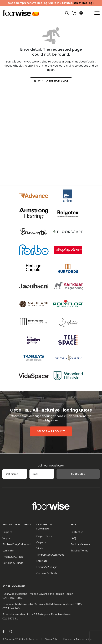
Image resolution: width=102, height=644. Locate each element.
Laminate (8, 551)
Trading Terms (79, 551)
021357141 (10, 619)
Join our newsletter (51, 466)
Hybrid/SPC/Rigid (13, 557)
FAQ (73, 538)
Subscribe (78, 474)
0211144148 (11, 608)
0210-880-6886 (13, 598)
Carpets (7, 532)
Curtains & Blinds (13, 563)
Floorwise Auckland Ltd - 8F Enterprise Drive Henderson (37, 615)
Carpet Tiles (44, 536)
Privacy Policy (52, 639)
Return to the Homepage (51, 81)
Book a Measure (80, 545)
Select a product (51, 431)
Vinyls (6, 538)
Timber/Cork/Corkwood (16, 545)
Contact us (77, 532)
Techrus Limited (84, 639)
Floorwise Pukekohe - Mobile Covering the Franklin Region (38, 594)
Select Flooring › (84, 3)
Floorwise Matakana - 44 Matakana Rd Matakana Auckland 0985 (42, 604)
